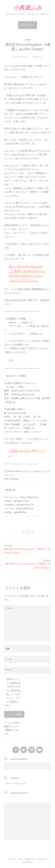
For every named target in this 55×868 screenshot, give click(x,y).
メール (9, 659)
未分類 (28, 40)
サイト (9, 670)
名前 (8, 649)
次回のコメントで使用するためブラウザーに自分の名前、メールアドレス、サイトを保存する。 (13, 692)
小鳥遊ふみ (27, 7)
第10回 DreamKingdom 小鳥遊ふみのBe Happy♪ (27, 550)
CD (11, 360)
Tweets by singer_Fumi (15, 783)
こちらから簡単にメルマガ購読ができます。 (12, 728)
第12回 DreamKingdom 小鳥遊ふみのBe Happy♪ (27, 564)
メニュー (29, 25)
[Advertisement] (28, 766)
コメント (10, 608)
